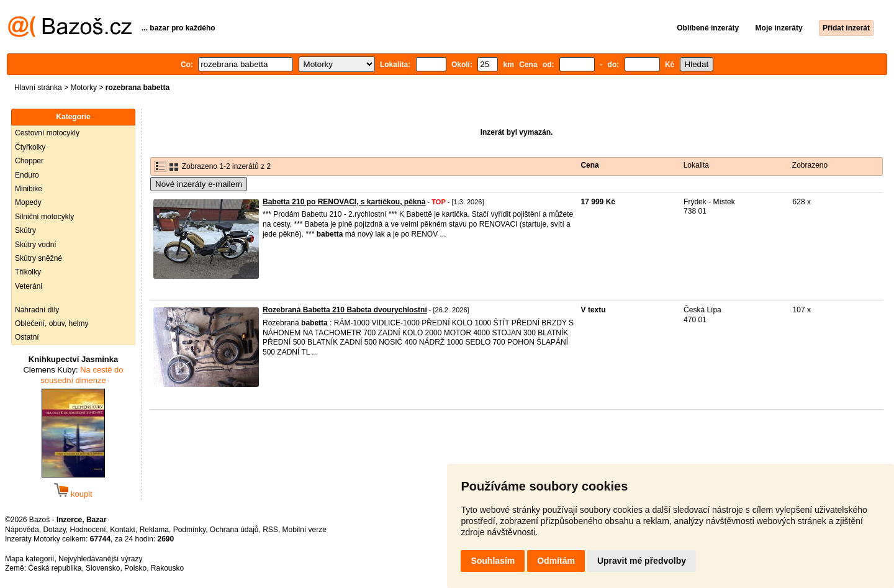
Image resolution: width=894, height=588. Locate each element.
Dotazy (54, 530)
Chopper (29, 161)
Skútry (25, 230)
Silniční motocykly (44, 217)
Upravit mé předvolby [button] (642, 561)
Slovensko (103, 568)
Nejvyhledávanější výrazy (100, 559)
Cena (589, 165)
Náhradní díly (37, 310)
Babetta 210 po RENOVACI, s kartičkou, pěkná (344, 202)
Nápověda (22, 530)
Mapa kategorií (29, 559)
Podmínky (189, 530)
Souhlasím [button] (493, 561)
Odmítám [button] (556, 561)
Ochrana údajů (234, 530)
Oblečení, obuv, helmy (52, 323)
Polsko (135, 568)
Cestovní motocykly (47, 133)
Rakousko (167, 568)
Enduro (27, 175)
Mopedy (28, 202)
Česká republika (55, 568)
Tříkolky (28, 272)
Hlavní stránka (38, 88)
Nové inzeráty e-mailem (199, 184)
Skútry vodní (36, 245)
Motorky (84, 88)
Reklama (154, 530)
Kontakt (123, 530)
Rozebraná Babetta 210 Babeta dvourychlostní (345, 310)
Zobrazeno (810, 165)
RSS (270, 530)
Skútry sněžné (38, 258)
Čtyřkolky (30, 147)
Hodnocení (88, 530)
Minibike (29, 189)
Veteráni (29, 286)
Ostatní (27, 337)
